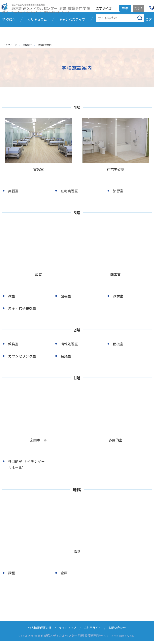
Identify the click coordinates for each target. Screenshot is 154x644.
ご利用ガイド (92, 631)
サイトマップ (68, 631)
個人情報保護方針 (40, 631)
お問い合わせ (117, 631)
